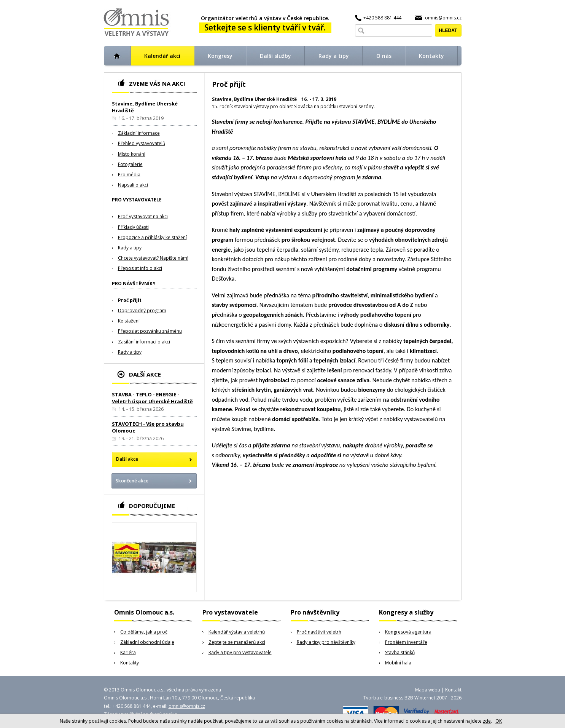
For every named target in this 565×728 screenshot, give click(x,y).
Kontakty (130, 663)
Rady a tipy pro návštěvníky (326, 642)
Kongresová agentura (408, 632)
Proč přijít (130, 300)
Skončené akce (132, 481)
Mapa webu (428, 690)
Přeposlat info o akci (140, 268)
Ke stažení (129, 321)
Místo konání (132, 154)
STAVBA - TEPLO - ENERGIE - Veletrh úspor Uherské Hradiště (152, 398)
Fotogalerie (130, 164)
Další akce (127, 459)
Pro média (129, 175)
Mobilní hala (398, 663)
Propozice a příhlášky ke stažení (152, 237)
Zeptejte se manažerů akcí (237, 642)
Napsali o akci (133, 185)
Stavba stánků (400, 652)
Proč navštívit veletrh (319, 632)
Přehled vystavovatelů (142, 143)
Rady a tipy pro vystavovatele (240, 652)
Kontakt (453, 690)
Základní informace (139, 133)
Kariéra (128, 652)
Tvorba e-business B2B (388, 698)
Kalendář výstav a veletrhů (237, 632)
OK (499, 721)
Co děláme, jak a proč (144, 632)
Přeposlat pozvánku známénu (150, 331)
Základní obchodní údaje (147, 642)
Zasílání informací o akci (144, 342)
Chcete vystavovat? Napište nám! (153, 258)
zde (487, 721)
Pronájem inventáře (406, 642)
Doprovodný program (142, 311)
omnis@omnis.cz (443, 18)
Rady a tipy (130, 248)
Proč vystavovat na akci (143, 216)
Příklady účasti (133, 227)
